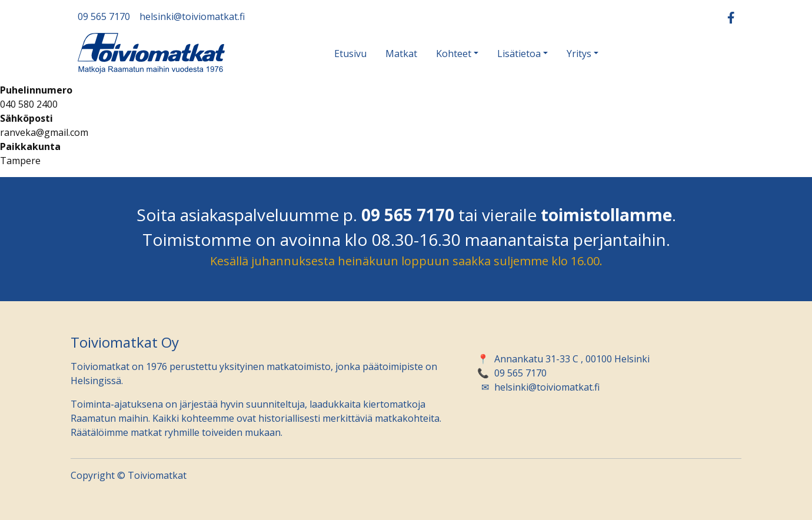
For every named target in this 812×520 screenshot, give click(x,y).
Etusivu (350, 54)
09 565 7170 (104, 16)
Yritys (579, 54)
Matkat (401, 54)
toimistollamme (606, 215)
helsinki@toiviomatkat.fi (192, 16)
